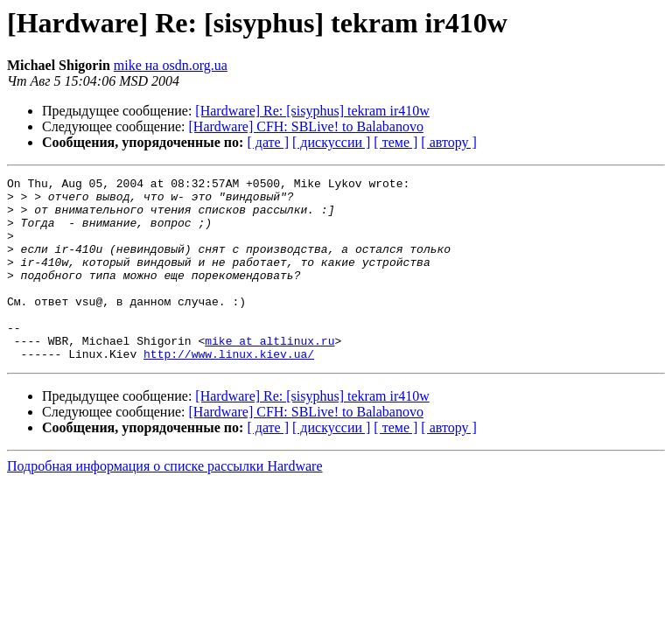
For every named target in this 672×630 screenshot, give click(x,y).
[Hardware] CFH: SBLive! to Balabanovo (306, 126)
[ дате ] (268, 142)
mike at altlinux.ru (269, 374)
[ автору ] (448, 142)
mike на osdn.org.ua (171, 65)
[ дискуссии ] (331, 142)
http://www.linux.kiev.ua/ (229, 390)
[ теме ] (395, 142)
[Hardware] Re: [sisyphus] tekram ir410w (312, 111)
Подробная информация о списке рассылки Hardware (165, 503)
